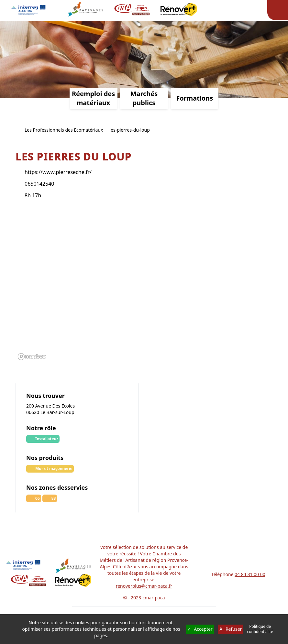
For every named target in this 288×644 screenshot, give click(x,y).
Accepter (200, 629)
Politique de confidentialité (260, 629)
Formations (194, 98)
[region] (144, 285)
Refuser (230, 629)
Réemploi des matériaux (93, 98)
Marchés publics (144, 98)
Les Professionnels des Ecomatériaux (64, 130)
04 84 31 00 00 (250, 574)
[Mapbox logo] (32, 357)
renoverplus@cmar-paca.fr (144, 586)
